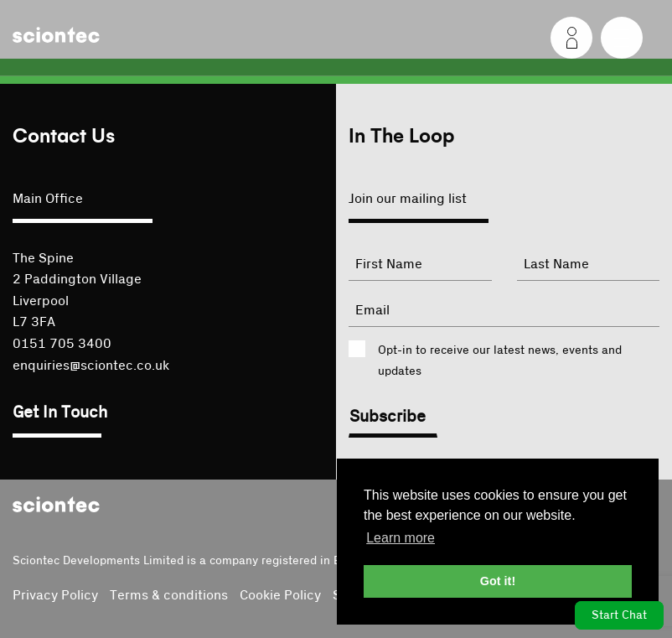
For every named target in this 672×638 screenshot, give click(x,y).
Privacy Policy (55, 595)
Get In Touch (60, 412)
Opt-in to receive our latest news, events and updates (500, 361)
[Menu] (622, 38)
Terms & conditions (169, 595)
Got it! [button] (498, 581)
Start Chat (619, 615)
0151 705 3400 (62, 344)
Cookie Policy (280, 595)
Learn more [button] (401, 538)
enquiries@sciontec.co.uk (91, 366)
